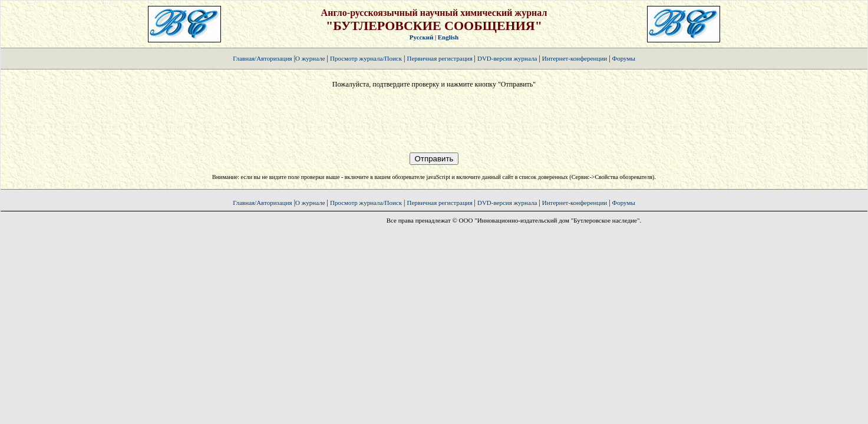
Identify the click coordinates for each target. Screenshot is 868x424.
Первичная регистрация (440, 58)
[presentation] (434, 121)
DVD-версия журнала (507, 58)
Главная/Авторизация (262, 58)
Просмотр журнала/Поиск (366, 58)
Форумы (624, 58)
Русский (422, 37)
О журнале (310, 58)
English (448, 37)
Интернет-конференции (575, 58)
